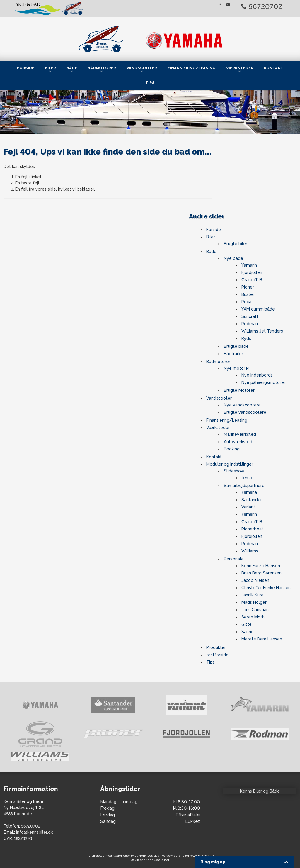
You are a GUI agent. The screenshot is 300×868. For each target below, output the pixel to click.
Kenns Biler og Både (260, 791)
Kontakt (274, 68)
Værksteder (240, 68)
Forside (26, 68)
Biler (50, 68)
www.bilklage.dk (202, 856)
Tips (150, 83)
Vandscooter (142, 68)
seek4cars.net (158, 860)
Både (72, 68)
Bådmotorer (102, 68)
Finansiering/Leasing (192, 68)
